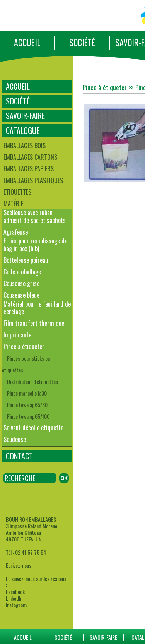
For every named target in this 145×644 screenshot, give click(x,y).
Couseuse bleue (21, 295)
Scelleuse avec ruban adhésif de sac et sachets (35, 216)
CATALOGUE (23, 130)
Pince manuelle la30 (27, 393)
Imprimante (17, 335)
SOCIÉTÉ (82, 42)
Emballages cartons (30, 157)
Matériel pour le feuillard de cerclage (37, 308)
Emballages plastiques (33, 180)
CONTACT (19, 456)
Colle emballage (22, 272)
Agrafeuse (16, 232)
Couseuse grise (21, 283)
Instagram (16, 605)
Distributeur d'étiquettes (32, 381)
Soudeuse (15, 439)
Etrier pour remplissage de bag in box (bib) (35, 245)
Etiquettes (17, 192)
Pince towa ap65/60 (27, 405)
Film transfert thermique (34, 323)
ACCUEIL (27, 42)
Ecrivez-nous (19, 565)
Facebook (15, 592)
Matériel (14, 204)
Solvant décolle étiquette (33, 428)
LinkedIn (14, 598)
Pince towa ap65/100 (28, 416)
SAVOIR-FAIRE (25, 116)
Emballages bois (25, 146)
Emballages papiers (29, 169)
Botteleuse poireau (26, 260)
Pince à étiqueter (24, 346)
